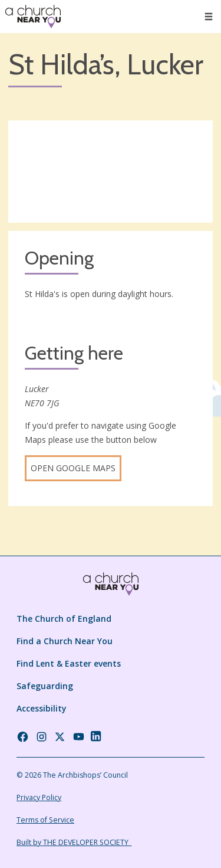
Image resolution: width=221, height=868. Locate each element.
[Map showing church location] (111, 172)
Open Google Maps (73, 468)
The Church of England (64, 619)
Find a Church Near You (65, 641)
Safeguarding (45, 686)
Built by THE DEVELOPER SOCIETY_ (74, 842)
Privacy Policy (39, 797)
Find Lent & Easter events (69, 663)
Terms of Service (45, 820)
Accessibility (42, 708)
